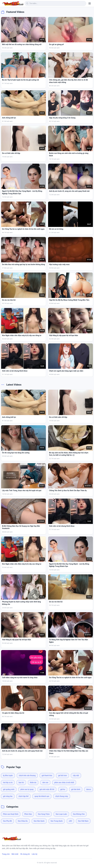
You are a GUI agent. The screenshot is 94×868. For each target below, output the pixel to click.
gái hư (63, 789)
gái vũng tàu (8, 796)
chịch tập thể (23, 796)
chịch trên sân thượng (27, 775)
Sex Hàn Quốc (39, 821)
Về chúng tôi (25, 854)
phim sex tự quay (27, 789)
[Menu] (90, 3)
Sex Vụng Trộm (44, 814)
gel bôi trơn (62, 775)
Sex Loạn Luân (61, 814)
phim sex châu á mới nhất (64, 782)
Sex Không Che (79, 814)
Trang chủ (6, 854)
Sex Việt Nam (83, 821)
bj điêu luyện (8, 775)
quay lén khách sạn (42, 796)
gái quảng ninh (9, 789)
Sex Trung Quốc (57, 821)
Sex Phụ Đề (7, 821)
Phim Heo (28, 814)
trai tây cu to (8, 782)
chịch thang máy (62, 796)
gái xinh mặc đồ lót (47, 789)
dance (89, 789)
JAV (70, 821)
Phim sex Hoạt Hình (11, 814)
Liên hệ (34, 854)
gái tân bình (76, 789)
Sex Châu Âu (23, 821)
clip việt (76, 775)
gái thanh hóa (47, 775)
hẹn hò (21, 782)
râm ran (45, 782)
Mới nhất (15, 854)
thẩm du (33, 782)
